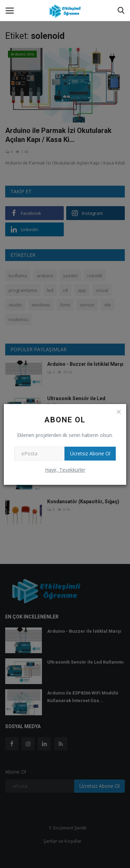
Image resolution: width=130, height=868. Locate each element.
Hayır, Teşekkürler (65, 470)
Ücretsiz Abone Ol (90, 453)
